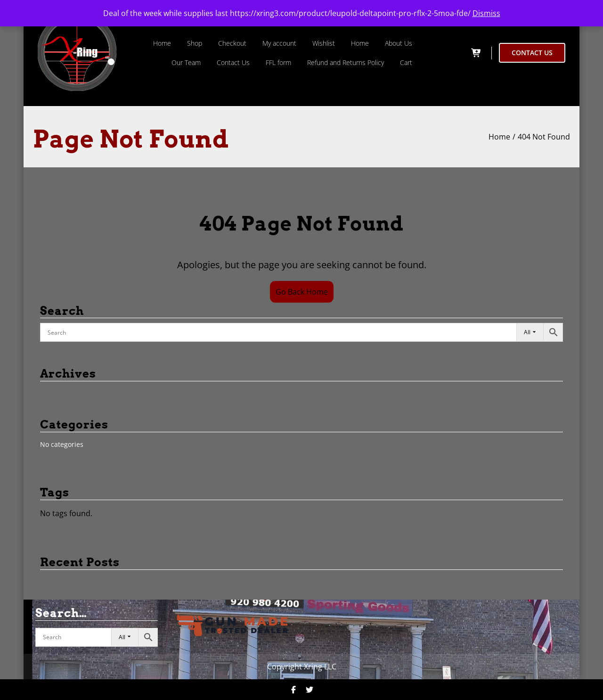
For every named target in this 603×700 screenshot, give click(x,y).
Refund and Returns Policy (346, 62)
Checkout (232, 43)
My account (279, 43)
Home (162, 43)
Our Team (186, 62)
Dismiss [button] (486, 13)
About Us (399, 43)
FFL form (278, 62)
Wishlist (324, 43)
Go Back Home (302, 292)
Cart (406, 62)
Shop (195, 43)
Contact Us (233, 62)
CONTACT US (532, 53)
